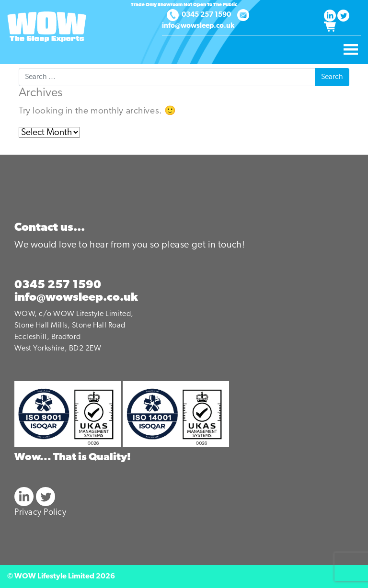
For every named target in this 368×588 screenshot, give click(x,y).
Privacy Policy (40, 513)
